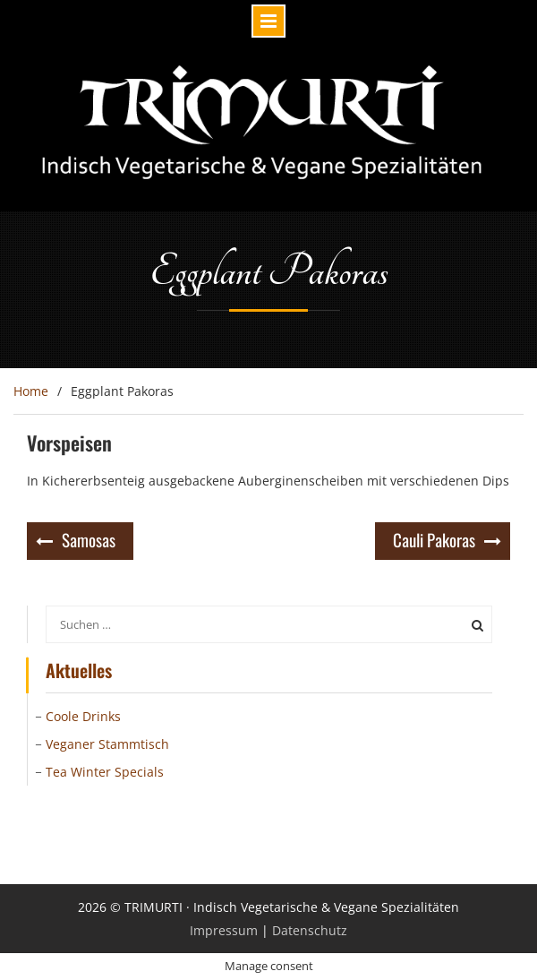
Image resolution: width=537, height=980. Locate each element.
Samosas (89, 539)
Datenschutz (310, 930)
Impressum (224, 930)
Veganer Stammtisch (107, 744)
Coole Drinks (83, 716)
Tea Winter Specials (105, 772)
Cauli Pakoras (434, 539)
